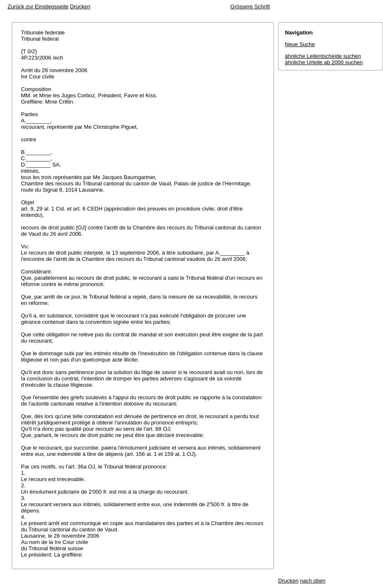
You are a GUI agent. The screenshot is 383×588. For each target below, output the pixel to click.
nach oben (313, 581)
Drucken (80, 7)
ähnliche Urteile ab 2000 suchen (324, 62)
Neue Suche (300, 44)
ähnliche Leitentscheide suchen (323, 56)
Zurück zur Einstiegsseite (38, 7)
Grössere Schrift (250, 7)
